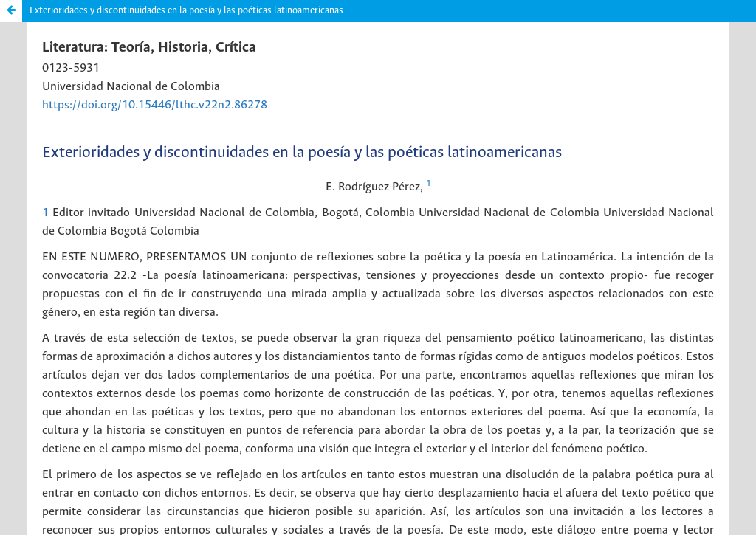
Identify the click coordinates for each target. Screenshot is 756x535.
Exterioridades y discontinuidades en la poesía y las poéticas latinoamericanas (186, 11)
